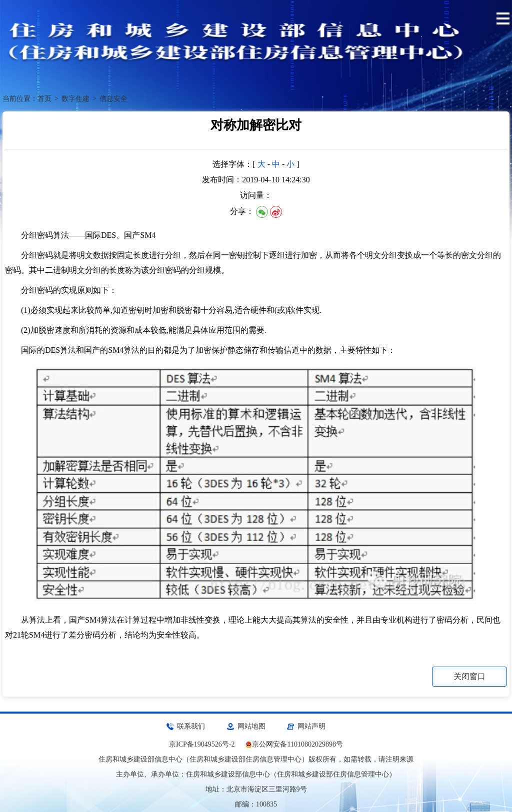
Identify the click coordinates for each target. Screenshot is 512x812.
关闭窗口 (469, 676)
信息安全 (113, 99)
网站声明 (311, 726)
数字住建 (75, 99)
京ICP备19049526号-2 (202, 744)
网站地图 (251, 726)
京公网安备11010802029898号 (297, 744)
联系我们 (191, 726)
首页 (44, 99)
